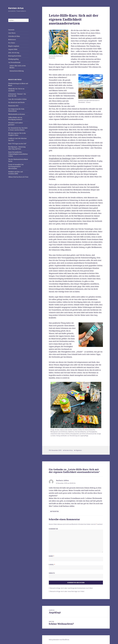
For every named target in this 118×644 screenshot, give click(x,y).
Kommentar (53, 529)
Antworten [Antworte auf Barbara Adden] (54, 511)
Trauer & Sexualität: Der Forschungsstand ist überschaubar (16, 166)
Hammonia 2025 (13, 106)
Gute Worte (12, 33)
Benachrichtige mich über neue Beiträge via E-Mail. (67, 591)
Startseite (11, 30)
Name (51, 556)
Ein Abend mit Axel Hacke (16, 102)
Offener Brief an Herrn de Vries (18, 177)
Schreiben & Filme (14, 36)
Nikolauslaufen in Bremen (17, 114)
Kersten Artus (16, 8)
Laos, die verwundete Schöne (17, 99)
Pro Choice (12, 43)
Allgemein (79, 450)
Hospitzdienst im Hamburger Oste (62, 158)
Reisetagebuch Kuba (15, 56)
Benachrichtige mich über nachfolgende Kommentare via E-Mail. (72, 588)
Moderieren (12, 40)
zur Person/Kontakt (14, 62)
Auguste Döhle (13, 49)
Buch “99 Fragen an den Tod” (17, 144)
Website (52, 573)
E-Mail (52, 565)
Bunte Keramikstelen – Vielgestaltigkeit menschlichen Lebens (18, 154)
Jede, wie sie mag (14, 53)
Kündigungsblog (13, 59)
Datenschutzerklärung (17, 71)
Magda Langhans (14, 46)
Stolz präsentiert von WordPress (59, 640)
